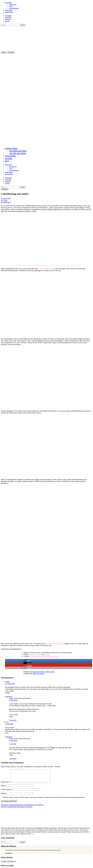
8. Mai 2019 (13, 700)
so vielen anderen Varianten (55, 644)
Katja (6, 200)
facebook (8, 17)
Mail (32, 836)
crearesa (47, 654)
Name (3, 788)
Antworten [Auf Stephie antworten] (9, 696)
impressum (9, 10)
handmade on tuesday (37, 656)
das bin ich (13, 4)
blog (7, 161)
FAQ (11, 6)
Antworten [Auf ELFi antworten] (9, 737)
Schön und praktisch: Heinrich (17, 809)
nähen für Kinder (39, 674)
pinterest (8, 19)
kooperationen (14, 8)
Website (4, 796)
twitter (7, 21)
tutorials (9, 158)
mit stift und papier (18, 153)
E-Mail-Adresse (7, 792)
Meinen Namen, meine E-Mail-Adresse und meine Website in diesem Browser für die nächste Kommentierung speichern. (44, 800)
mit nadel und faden (18, 151)
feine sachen (10, 156)
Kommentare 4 (6, 202)
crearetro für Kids (35, 654)
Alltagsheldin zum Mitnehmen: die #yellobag (22, 807)
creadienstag (49, 656)
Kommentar (5, 784)
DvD (56, 656)
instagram (8, 16)
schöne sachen (11, 148)
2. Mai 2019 (9, 724)
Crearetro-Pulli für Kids (47, 269)
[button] (27, 661)
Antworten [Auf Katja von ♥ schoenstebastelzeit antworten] (13, 720)
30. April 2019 (6, 198)
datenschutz (9, 12)
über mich (8, 3)
